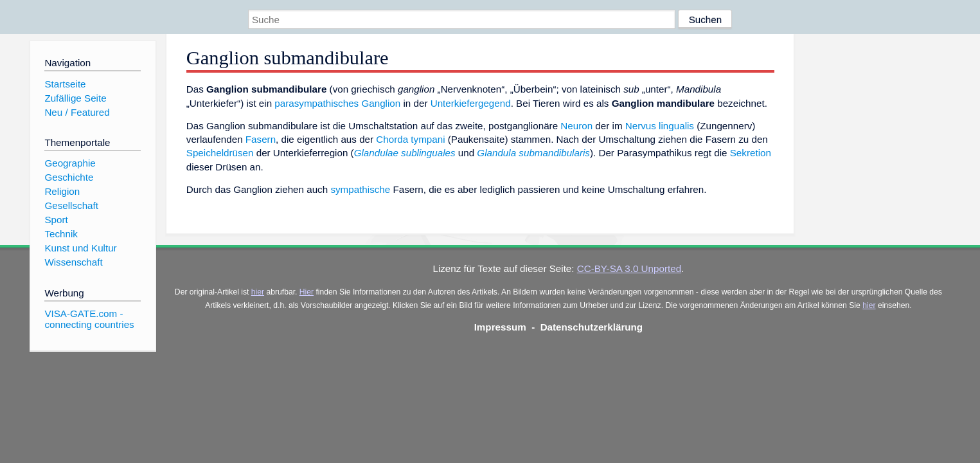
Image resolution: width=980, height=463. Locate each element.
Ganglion (381, 103)
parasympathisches (316, 103)
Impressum (500, 327)
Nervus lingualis (660, 126)
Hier (307, 292)
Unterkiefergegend (471, 103)
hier (258, 292)
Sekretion (751, 153)
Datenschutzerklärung (592, 327)
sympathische (360, 189)
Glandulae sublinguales (405, 153)
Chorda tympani (410, 139)
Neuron (576, 126)
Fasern (261, 139)
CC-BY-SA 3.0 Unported (629, 268)
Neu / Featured (77, 112)
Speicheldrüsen (220, 153)
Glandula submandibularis (533, 153)
